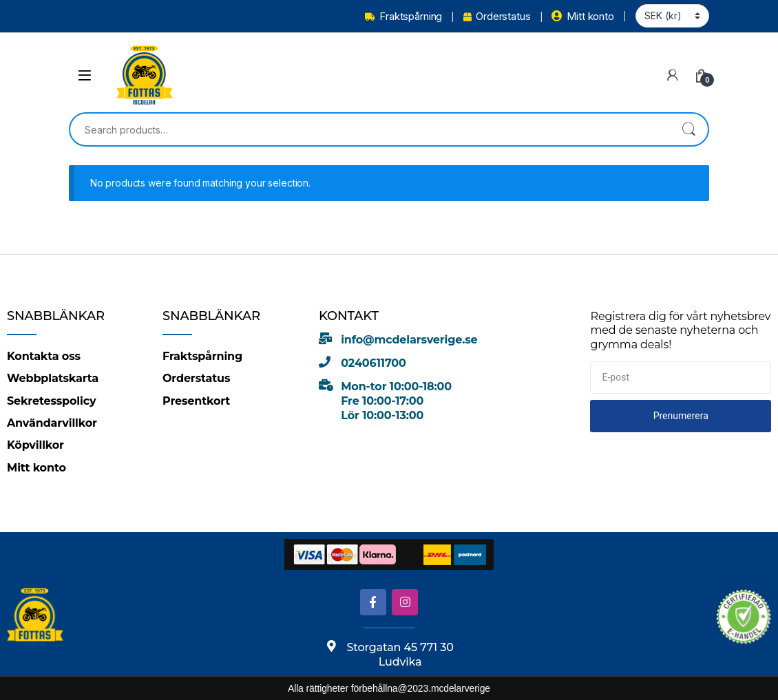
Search (688, 129)
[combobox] (370, 129)
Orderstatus (497, 16)
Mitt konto (582, 16)
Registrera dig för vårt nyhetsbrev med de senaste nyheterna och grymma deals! (680, 330)
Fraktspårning (403, 16)
